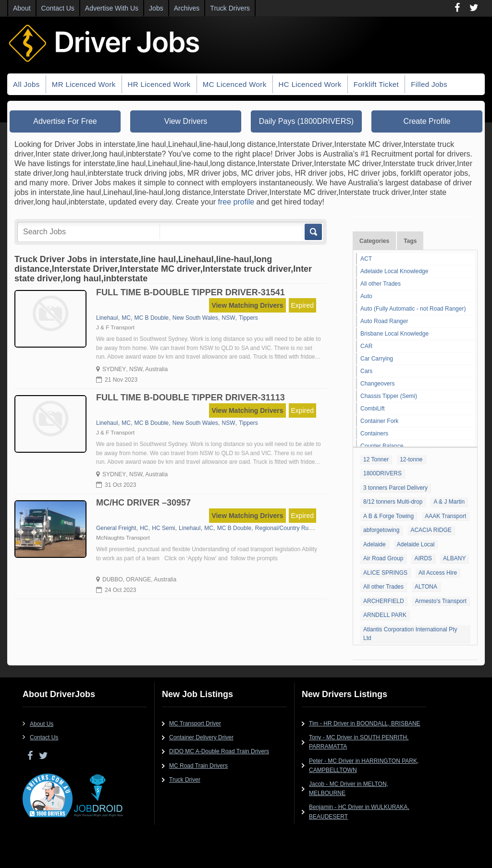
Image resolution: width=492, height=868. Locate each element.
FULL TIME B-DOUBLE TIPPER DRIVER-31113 (191, 398)
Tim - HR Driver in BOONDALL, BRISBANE (365, 723)
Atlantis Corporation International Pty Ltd (410, 634)
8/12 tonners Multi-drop (393, 502)
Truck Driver (185, 780)
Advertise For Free (65, 121)
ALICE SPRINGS (385, 573)
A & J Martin (449, 502)
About (22, 8)
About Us (42, 724)
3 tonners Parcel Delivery (395, 488)
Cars (366, 371)
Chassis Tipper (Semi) (389, 396)
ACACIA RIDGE (431, 530)
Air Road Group (383, 558)
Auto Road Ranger (384, 321)
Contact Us (58, 8)
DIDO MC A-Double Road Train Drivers (219, 751)
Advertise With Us (112, 8)
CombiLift (373, 409)
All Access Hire (438, 573)
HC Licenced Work (310, 84)
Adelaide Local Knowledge (394, 271)
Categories (374, 241)
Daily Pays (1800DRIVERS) (306, 121)
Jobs (156, 8)
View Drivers (186, 121)
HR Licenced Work (159, 84)
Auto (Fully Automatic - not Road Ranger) (413, 309)
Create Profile (427, 121)
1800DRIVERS (382, 473)
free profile (236, 202)
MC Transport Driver (195, 723)
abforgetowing (381, 530)
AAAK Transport (445, 516)
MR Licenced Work (84, 84)
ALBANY (454, 558)
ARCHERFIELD (384, 601)
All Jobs (26, 84)
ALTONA (426, 587)
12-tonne (411, 459)
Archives (187, 8)
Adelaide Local (416, 544)
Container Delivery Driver (201, 737)
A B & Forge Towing (388, 516)
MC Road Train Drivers (198, 766)
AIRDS (423, 558)
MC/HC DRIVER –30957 (143, 503)
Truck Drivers (230, 8)
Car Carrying (377, 359)
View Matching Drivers (247, 305)
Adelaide (375, 544)
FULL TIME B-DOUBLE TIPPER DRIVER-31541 (191, 292)
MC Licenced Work (235, 84)
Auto (366, 296)
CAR (366, 346)
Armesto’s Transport (441, 601)
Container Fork (379, 421)
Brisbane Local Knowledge (394, 334)
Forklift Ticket (376, 84)
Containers (374, 434)
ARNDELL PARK (385, 615)
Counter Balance (382, 446)
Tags (410, 241)
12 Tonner (376, 459)
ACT (366, 259)
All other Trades (381, 284)
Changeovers (377, 384)
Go (313, 232)
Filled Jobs (429, 84)
